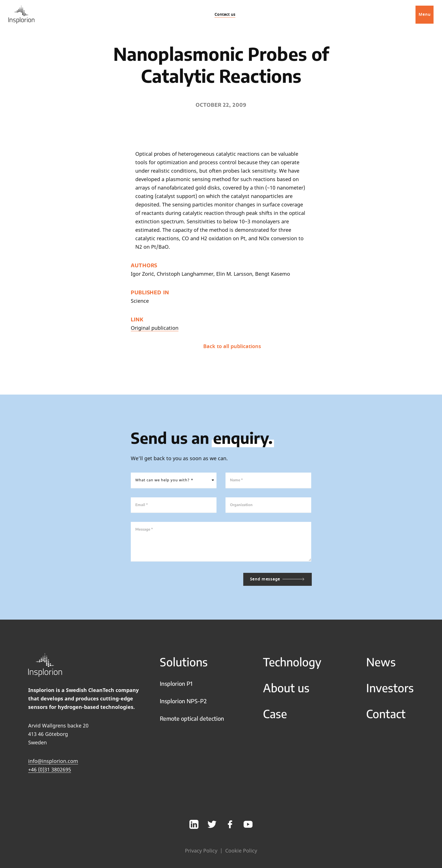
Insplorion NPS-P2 (183, 701)
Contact (386, 714)
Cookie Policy (241, 851)
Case (275, 714)
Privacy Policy (201, 851)
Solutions (184, 662)
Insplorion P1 (176, 683)
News (381, 662)
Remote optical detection (192, 718)
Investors (390, 688)
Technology (292, 662)
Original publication (155, 328)
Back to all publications (219, 346)
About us (286, 688)
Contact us (225, 15)
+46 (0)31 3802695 (50, 769)
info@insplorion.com (53, 761)
